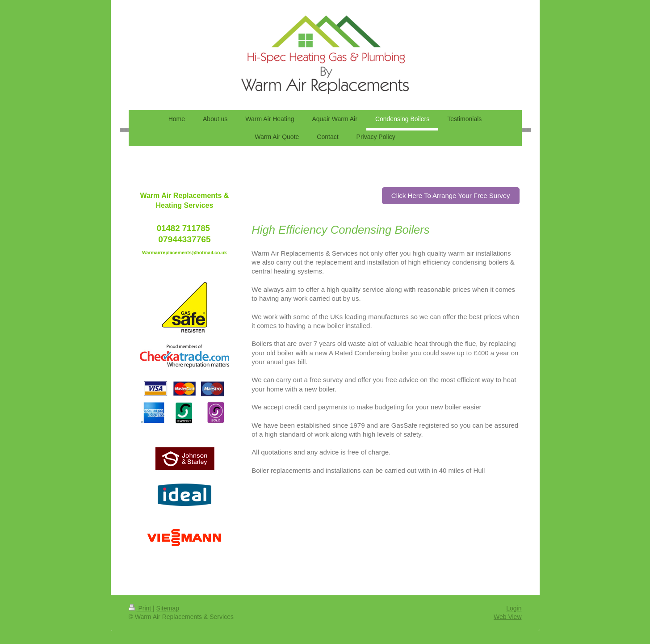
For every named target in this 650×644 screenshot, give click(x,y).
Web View (508, 617)
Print (141, 608)
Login (514, 608)
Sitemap (168, 608)
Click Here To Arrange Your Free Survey (451, 196)
